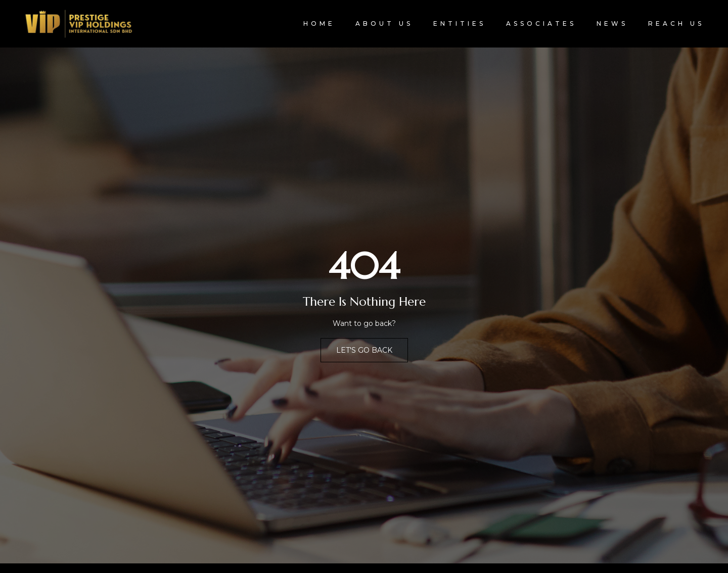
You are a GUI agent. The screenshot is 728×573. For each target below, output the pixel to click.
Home (319, 23)
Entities (460, 23)
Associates (541, 23)
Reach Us (676, 23)
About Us (384, 23)
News (612, 23)
